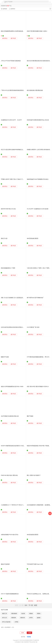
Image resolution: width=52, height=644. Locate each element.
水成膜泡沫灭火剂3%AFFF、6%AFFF (11, 120)
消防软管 (23, 618)
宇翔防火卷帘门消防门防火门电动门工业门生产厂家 (16, 179)
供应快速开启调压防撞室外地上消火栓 (38, 120)
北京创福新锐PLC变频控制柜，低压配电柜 (39, 505)
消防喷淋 (14, 618)
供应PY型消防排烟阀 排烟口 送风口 (37, 31)
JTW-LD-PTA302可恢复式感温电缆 (11, 61)
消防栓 (39, 614)
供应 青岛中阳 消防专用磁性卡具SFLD (38, 387)
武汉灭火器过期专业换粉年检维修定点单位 (13, 150)
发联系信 (5, 38)
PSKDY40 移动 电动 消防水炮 (9, 475)
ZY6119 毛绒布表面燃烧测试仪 (10, 594)
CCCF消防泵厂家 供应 (33, 327)
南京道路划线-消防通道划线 (35, 90)
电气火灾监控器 (6, 622)
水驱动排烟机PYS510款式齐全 (10, 535)
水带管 (31, 618)
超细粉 (39, 618)
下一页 (31, 605)
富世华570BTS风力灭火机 (8, 209)
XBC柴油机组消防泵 (33, 535)
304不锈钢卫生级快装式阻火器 (10, 416)
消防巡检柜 (14, 614)
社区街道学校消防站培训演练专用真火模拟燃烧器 (15, 327)
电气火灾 (5, 618)
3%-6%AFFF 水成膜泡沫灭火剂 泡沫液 (38, 209)
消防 (13, 627)
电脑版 (29, 637)
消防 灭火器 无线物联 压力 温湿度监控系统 (13, 298)
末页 (36, 605)
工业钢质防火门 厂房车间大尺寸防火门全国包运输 (15, 505)
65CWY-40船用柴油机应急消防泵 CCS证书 (13, 446)
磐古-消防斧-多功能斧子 (34, 475)
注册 (29, 633)
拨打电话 (13, 38)
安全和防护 (8, 627)
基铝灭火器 (4, 238)
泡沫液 (23, 614)
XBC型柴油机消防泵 (33, 238)
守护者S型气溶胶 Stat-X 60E (35, 564)
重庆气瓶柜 (30, 416)
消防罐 (31, 614)
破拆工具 (5, 614)
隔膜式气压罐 (5, 357)
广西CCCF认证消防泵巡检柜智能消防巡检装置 (14, 90)
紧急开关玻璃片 (5, 564)
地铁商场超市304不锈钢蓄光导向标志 (38, 179)
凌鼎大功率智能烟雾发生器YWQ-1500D (12, 387)
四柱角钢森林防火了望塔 (8, 268)
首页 (2, 627)
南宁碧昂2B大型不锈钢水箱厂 (35, 298)
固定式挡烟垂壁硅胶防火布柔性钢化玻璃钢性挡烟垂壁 (16, 31)
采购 (50, 513)
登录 (23, 633)
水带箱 (16, 622)
